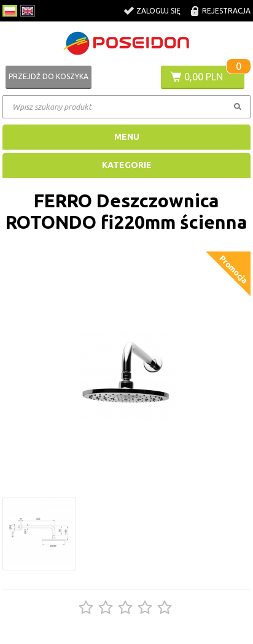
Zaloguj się (158, 11)
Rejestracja (226, 11)
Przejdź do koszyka (49, 76)
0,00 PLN (204, 77)
